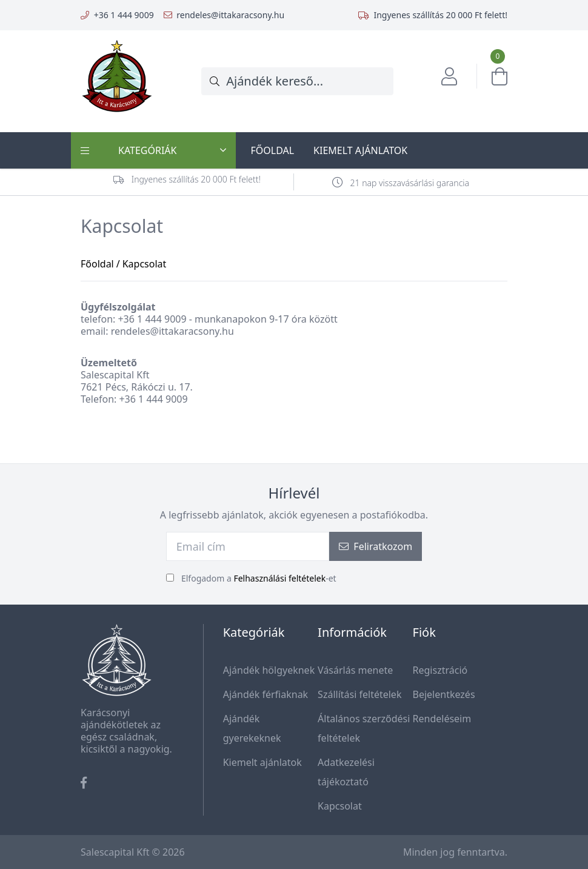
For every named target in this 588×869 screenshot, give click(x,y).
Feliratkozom (376, 546)
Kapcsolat (340, 806)
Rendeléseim (442, 719)
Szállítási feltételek (359, 694)
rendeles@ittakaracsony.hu (230, 15)
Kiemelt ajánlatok (360, 150)
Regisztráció (440, 670)
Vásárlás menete (355, 670)
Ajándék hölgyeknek (269, 670)
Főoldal (272, 150)
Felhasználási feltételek (279, 578)
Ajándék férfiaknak (266, 694)
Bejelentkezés (444, 694)
